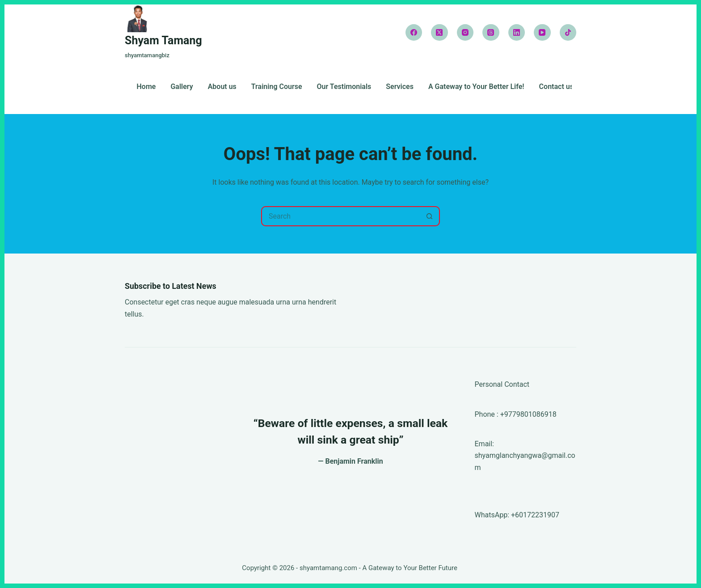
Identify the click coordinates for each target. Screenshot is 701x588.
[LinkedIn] (517, 33)
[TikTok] (568, 33)
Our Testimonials (344, 87)
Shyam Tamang (163, 40)
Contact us (556, 87)
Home (146, 87)
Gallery (182, 87)
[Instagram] (465, 33)
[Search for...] (340, 216)
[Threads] (491, 33)
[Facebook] (414, 33)
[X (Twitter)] (439, 33)
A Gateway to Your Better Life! (476, 87)
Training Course (277, 87)
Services (400, 87)
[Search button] (430, 216)
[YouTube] (542, 33)
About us (222, 87)
